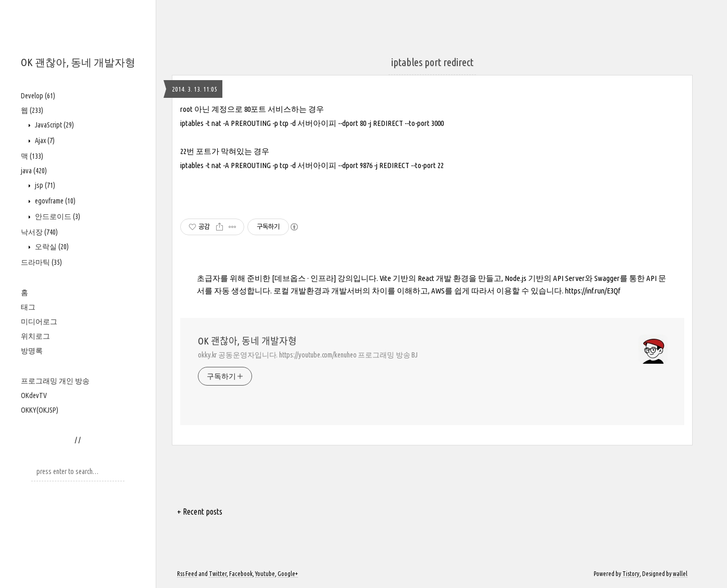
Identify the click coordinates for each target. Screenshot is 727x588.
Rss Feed (187, 574)
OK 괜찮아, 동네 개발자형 (78, 62)
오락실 (51, 247)
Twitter (218, 574)
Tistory (631, 574)
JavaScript (54, 125)
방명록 (32, 351)
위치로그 (35, 336)
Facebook (241, 574)
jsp (44, 185)
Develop (38, 96)
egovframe (54, 201)
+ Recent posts (200, 512)
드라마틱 (41, 262)
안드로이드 (57, 216)
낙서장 (39, 232)
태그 (28, 307)
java (34, 171)
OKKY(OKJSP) (40, 410)
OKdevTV (34, 395)
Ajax (44, 140)
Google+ (288, 574)
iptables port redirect (432, 62)
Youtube (265, 574)
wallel (680, 574)
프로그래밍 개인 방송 (55, 381)
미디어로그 (39, 322)
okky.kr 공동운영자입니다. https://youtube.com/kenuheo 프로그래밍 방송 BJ (308, 355)
